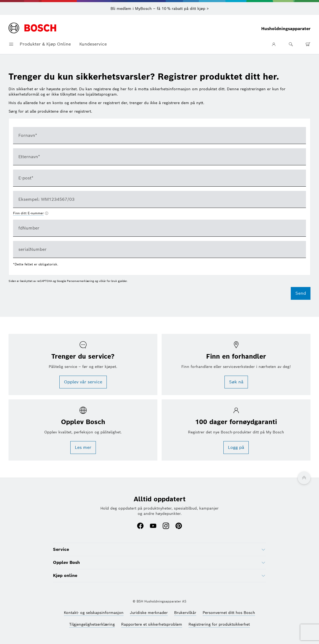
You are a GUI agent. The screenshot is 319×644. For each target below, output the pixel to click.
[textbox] (159, 136)
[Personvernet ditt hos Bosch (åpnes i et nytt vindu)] (229, 613)
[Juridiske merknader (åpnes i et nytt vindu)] (149, 613)
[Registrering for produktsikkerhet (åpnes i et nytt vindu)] (219, 624)
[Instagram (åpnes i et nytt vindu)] (166, 526)
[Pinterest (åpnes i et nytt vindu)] (179, 526)
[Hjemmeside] (32, 28)
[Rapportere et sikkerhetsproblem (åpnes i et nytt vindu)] (152, 624)
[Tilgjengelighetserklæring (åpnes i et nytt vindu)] (92, 624)
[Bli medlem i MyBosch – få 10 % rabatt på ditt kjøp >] (159, 9)
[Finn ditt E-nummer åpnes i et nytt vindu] (31, 213)
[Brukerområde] (274, 44)
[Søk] (291, 44)
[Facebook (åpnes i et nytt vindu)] (140, 526)
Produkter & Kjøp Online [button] (45, 44)
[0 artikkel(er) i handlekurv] (308, 44)
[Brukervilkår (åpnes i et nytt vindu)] (185, 613)
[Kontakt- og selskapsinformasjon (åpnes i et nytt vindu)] (94, 613)
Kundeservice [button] (93, 44)
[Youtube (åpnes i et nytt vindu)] (153, 526)
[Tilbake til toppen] (304, 478)
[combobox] (159, 199)
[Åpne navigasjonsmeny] (11, 44)
